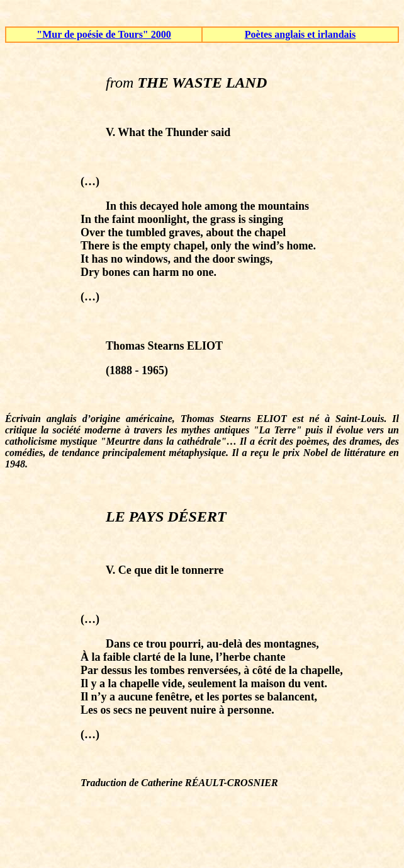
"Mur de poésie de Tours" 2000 (104, 34)
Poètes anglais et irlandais (300, 34)
